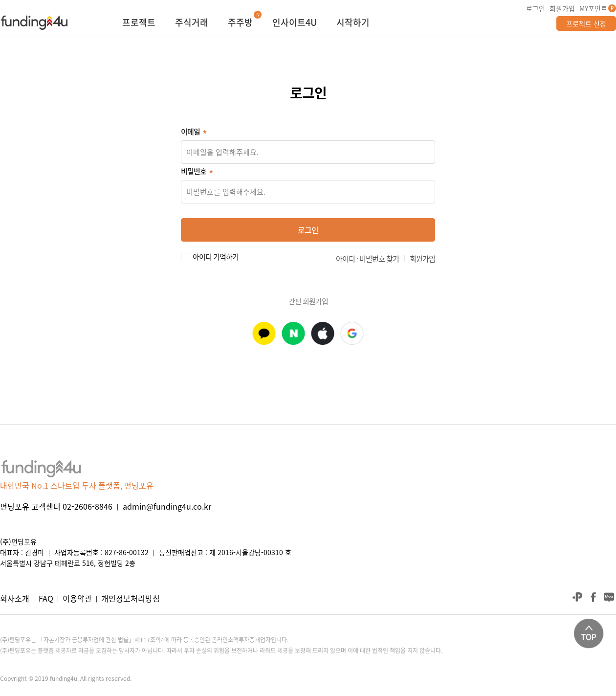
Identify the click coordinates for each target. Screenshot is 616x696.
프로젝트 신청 (586, 23)
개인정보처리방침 (131, 598)
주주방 (240, 23)
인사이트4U (295, 23)
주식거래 (192, 23)
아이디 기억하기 (216, 256)
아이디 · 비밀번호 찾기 (367, 259)
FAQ (46, 598)
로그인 (536, 8)
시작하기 (353, 23)
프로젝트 (139, 23)
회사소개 (15, 598)
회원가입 (562, 8)
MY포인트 (593, 8)
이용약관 (77, 598)
